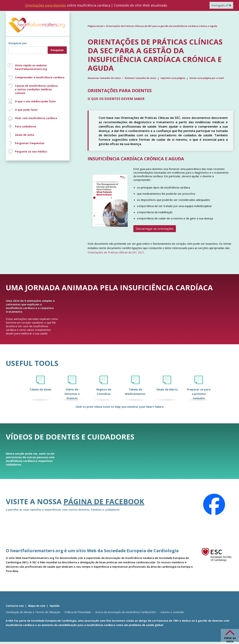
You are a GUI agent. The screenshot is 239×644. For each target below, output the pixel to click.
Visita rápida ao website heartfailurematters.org (31, 67)
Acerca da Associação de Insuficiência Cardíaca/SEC (126, 612)
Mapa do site (37, 606)
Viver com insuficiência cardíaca (36, 118)
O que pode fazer (26, 110)
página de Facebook (104, 501)
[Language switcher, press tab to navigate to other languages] (221, 5)
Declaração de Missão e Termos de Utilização (33, 612)
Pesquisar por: (18, 43)
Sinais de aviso (25, 135)
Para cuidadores (26, 126)
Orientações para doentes (46, 5)
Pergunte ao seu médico (31, 152)
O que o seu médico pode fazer (35, 101)
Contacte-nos (15, 606)
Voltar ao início (230, 640)
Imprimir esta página (173, 78)
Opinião (55, 606)
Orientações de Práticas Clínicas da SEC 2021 (116, 252)
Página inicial (95, 26)
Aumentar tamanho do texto (104, 78)
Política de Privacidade (78, 612)
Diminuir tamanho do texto (141, 78)
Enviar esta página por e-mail (207, 78)
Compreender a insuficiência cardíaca (40, 77)
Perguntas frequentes (30, 143)
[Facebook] (214, 504)
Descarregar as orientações (155, 229)
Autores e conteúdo (172, 612)
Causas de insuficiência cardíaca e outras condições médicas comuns (41, 89)
